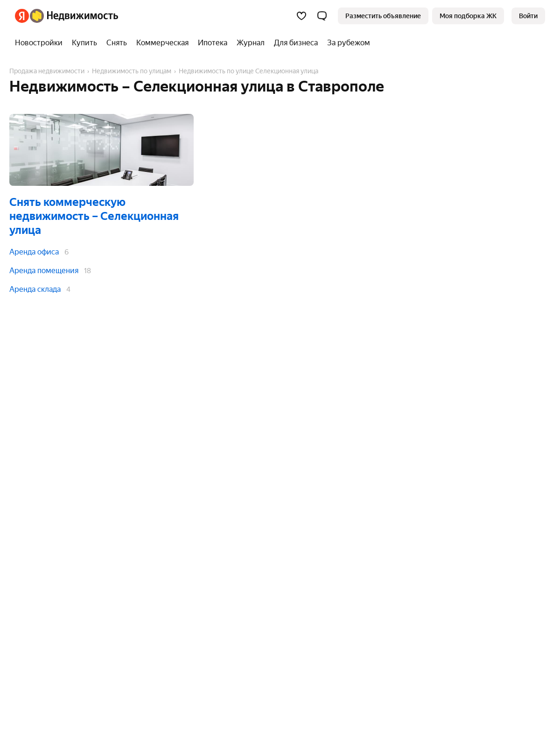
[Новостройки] (41, 43)
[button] (322, 16)
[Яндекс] (22, 16)
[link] (528, 16)
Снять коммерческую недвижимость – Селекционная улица (94, 216)
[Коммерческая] (162, 43)
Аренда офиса (34, 252)
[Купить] (84, 43)
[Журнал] (251, 43)
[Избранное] (301, 16)
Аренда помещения (44, 271)
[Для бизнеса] (296, 43)
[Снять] (117, 43)
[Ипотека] (213, 43)
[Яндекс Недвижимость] (74, 16)
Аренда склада (35, 289)
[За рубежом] (346, 43)
